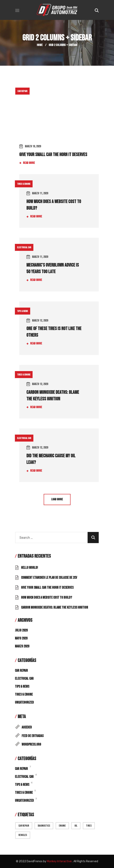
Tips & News (23, 311)
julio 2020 (21, 630)
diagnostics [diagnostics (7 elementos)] (44, 826)
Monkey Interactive (59, 861)
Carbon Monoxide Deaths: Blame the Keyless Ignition (55, 608)
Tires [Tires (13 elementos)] (89, 826)
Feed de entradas (33, 736)
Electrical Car (24, 247)
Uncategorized (24, 702)
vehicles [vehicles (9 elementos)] (23, 835)
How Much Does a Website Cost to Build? (46, 598)
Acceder (27, 727)
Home (40, 45)
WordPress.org (31, 744)
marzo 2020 (22, 646)
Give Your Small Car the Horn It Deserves (53, 155)
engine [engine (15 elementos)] (62, 826)
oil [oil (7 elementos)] (76, 826)
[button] (97, 10)
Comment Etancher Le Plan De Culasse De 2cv (49, 578)
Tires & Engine (24, 184)
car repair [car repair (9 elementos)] (24, 826)
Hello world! (29, 568)
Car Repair (22, 91)
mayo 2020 (21, 638)
